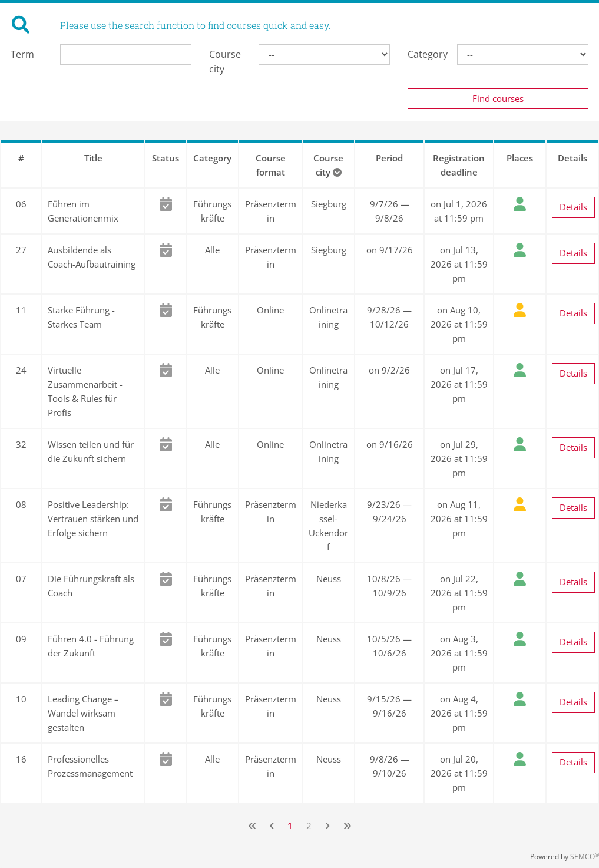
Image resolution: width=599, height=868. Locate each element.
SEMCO (585, 857)
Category (423, 54)
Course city (225, 62)
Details (573, 207)
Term (22, 54)
